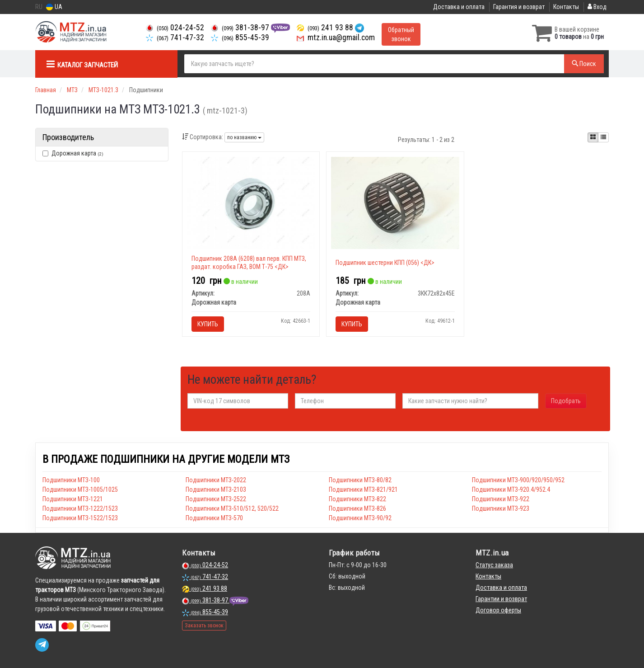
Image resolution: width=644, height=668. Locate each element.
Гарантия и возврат (519, 7)
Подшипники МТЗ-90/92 (360, 518)
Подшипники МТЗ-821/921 (363, 489)
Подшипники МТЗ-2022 (216, 480)
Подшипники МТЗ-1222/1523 (80, 508)
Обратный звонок (401, 34)
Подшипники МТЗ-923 (501, 508)
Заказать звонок (204, 626)
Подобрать (566, 401)
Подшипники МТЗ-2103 (216, 489)
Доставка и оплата (459, 7)
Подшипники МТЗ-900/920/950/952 (518, 480)
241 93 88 (326, 28)
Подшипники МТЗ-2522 (216, 499)
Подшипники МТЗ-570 (214, 518)
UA (54, 7)
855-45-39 (240, 38)
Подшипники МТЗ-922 (501, 499)
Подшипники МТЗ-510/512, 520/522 (232, 508)
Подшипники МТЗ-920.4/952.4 (511, 489)
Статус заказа (494, 565)
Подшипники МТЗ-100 (71, 480)
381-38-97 (241, 28)
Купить (208, 324)
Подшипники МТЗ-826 (357, 508)
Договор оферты (498, 610)
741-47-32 (175, 38)
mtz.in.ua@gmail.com (336, 38)
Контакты (566, 7)
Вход (597, 7)
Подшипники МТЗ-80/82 (360, 480)
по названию (244, 137)
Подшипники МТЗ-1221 (73, 499)
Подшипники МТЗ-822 (357, 499)
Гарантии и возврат (501, 599)
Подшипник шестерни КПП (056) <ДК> (385, 263)
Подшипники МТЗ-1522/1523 (80, 518)
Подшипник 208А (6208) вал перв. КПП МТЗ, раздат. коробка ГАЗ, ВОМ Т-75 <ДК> (249, 263)
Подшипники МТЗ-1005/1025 (80, 489)
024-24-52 (175, 28)
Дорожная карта (73, 153)
